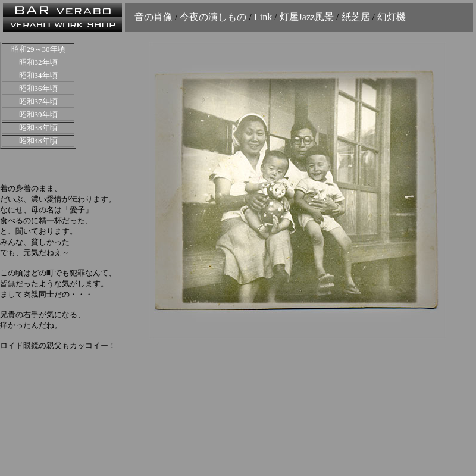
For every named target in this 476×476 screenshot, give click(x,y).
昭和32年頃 (38, 62)
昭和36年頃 (38, 88)
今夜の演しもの (213, 17)
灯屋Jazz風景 (307, 17)
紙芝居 (356, 17)
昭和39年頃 (38, 115)
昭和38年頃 (38, 128)
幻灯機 (392, 17)
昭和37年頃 (38, 101)
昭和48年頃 (38, 141)
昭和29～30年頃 (38, 49)
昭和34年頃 (38, 75)
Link (263, 17)
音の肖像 (155, 17)
